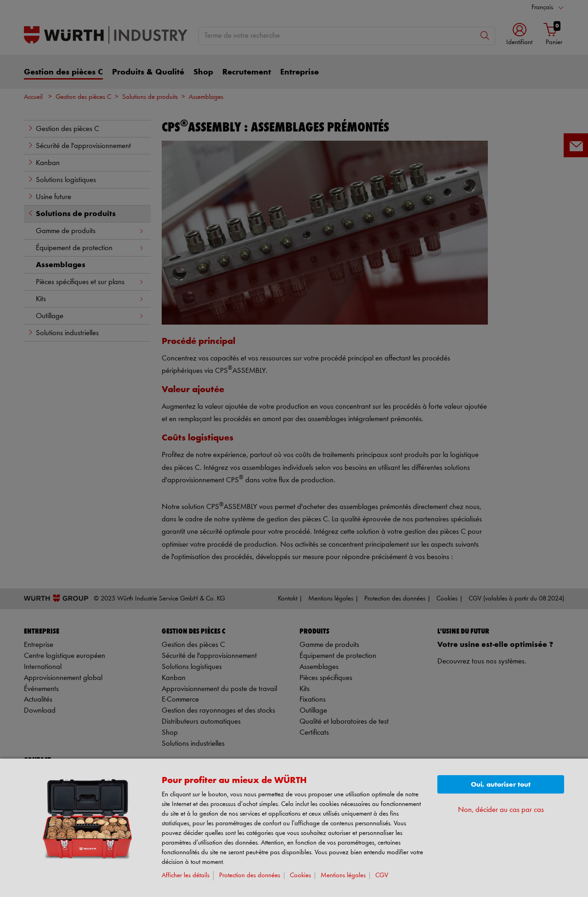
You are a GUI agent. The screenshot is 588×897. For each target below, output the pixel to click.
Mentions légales (343, 876)
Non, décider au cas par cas (501, 810)
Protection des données (250, 876)
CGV (382, 876)
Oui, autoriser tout (501, 785)
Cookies (300, 876)
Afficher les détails (186, 876)
